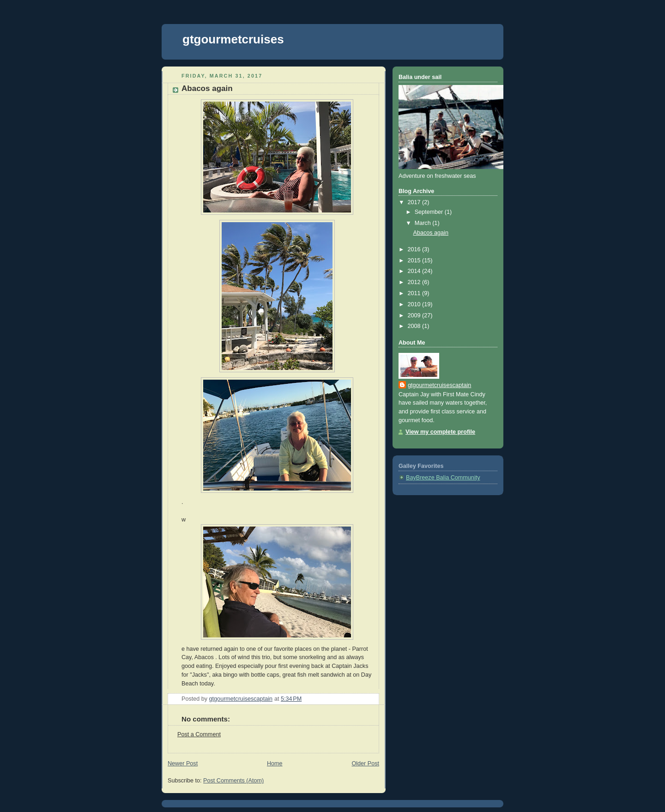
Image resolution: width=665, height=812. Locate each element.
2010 (415, 304)
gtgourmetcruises (233, 39)
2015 (415, 261)
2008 (415, 326)
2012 (415, 282)
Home (275, 764)
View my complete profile (440, 432)
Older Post (365, 764)
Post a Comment (199, 734)
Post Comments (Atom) (233, 781)
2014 (415, 271)
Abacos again (431, 233)
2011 (415, 293)
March (424, 223)
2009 (415, 315)
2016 (415, 249)
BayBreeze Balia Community (443, 478)
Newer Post (183, 764)
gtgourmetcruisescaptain (439, 385)
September (430, 212)
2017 (415, 202)
